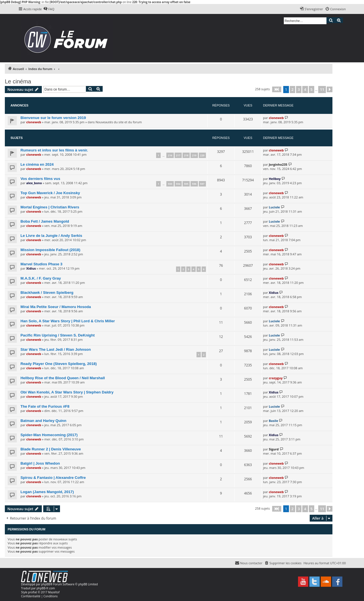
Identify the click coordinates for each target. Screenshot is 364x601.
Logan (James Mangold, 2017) (47, 492)
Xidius (31, 268)
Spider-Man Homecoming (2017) (49, 435)
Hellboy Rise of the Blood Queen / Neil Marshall (63, 378)
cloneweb (34, 122)
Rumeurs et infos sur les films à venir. (54, 150)
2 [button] (292, 89)
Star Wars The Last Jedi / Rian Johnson (56, 349)
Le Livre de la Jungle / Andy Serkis (51, 236)
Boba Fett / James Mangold (45, 221)
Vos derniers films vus (40, 179)
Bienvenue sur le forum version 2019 (53, 118)
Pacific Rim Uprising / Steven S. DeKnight (58, 335)
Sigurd (274, 449)
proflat (33, 592)
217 (178, 155)
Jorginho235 (278, 164)
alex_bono (34, 183)
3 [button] (299, 89)
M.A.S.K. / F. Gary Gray (41, 278)
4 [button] (305, 89)
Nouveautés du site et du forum (119, 122)
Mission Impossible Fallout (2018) (50, 250)
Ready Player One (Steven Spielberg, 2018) (59, 364)
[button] (277, 89)
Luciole (274, 207)
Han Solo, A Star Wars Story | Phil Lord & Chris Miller (68, 321)
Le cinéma (18, 81)
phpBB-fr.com (46, 588)
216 (170, 155)
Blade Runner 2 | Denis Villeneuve (51, 449)
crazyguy (276, 378)
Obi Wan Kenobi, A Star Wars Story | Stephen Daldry (67, 392)
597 (202, 184)
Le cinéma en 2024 (37, 164)
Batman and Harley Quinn (43, 421)
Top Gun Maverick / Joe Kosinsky (50, 193)
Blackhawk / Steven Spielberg (47, 293)
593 (170, 184)
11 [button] (322, 89)
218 (186, 155)
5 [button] (312, 89)
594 (178, 184)
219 (194, 155)
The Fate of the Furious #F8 (45, 406)
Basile (273, 421)
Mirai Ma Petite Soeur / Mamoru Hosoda (56, 307)
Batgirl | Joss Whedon (40, 463)
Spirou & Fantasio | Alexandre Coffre (53, 478)
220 (202, 155)
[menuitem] (49, 9)
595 (186, 184)
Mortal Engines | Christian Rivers (50, 207)
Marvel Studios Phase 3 (41, 264)
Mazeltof (54, 592)
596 (194, 184)
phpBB (46, 584)
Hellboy (275, 179)
